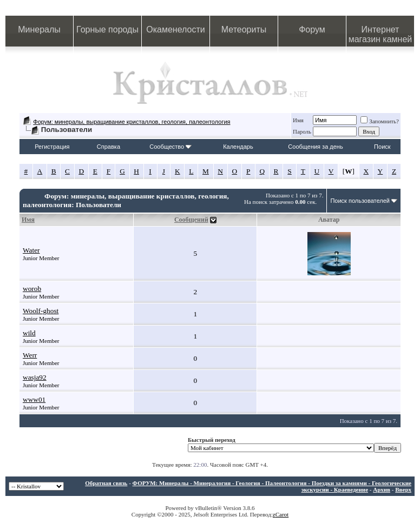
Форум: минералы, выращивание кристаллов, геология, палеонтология (132, 122)
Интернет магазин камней (380, 34)
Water (31, 250)
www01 (34, 399)
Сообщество (170, 147)
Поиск (382, 147)
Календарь (238, 147)
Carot (282, 514)
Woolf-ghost (41, 311)
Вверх (403, 489)
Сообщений (191, 220)
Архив (382, 489)
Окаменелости (175, 29)
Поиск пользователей (360, 201)
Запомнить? (380, 121)
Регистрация (52, 147)
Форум (312, 29)
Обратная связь (106, 483)
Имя (298, 120)
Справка (109, 147)
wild (29, 333)
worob (32, 289)
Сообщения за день (315, 147)
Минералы (39, 29)
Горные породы (107, 29)
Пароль (302, 131)
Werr (30, 355)
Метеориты (244, 29)
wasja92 (35, 377)
